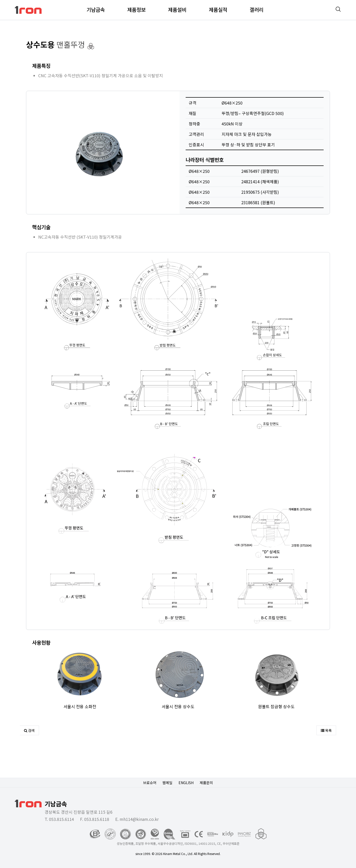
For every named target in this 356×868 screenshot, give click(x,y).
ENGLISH (186, 783)
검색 (29, 730)
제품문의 (206, 783)
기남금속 (96, 10)
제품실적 (218, 10)
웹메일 (167, 783)
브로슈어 (150, 783)
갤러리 (257, 10)
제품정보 (136, 10)
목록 (326, 730)
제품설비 (177, 10)
